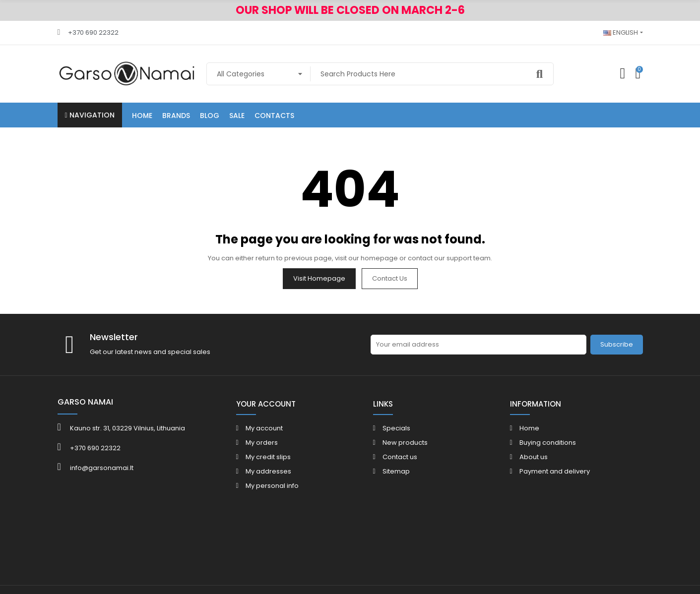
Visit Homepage (319, 278)
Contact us (390, 278)
